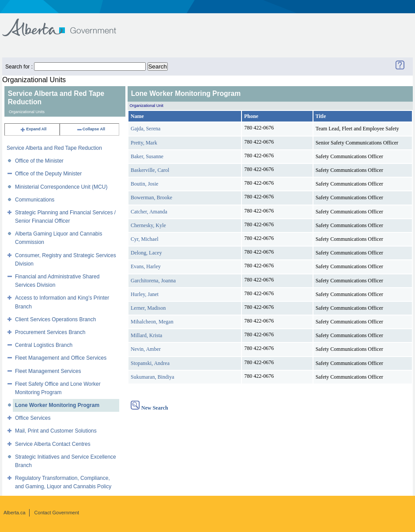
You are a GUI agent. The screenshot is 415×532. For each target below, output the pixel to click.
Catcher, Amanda (149, 212)
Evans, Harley (146, 266)
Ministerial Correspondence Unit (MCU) (61, 187)
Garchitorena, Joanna (153, 281)
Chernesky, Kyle (148, 225)
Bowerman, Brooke (151, 198)
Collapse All (91, 129)
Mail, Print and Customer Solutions (56, 431)
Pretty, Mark (144, 143)
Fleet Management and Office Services (61, 358)
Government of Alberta (66, 23)
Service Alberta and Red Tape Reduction (54, 148)
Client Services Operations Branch (55, 319)
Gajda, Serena (145, 129)
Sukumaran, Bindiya (153, 377)
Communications (35, 200)
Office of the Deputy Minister (48, 174)
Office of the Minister (39, 161)
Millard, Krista (146, 335)
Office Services (33, 418)
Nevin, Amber (146, 349)
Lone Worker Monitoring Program (57, 405)
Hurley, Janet (145, 294)
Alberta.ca (15, 513)
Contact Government (57, 513)
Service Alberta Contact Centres (53, 444)
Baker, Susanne (147, 156)
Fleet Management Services (48, 371)
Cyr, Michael (145, 239)
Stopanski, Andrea (150, 363)
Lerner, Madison (148, 308)
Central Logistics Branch (44, 345)
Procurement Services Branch (50, 332)
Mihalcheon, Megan (152, 322)
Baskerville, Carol (150, 170)
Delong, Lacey (146, 253)
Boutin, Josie (145, 184)
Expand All (33, 129)
